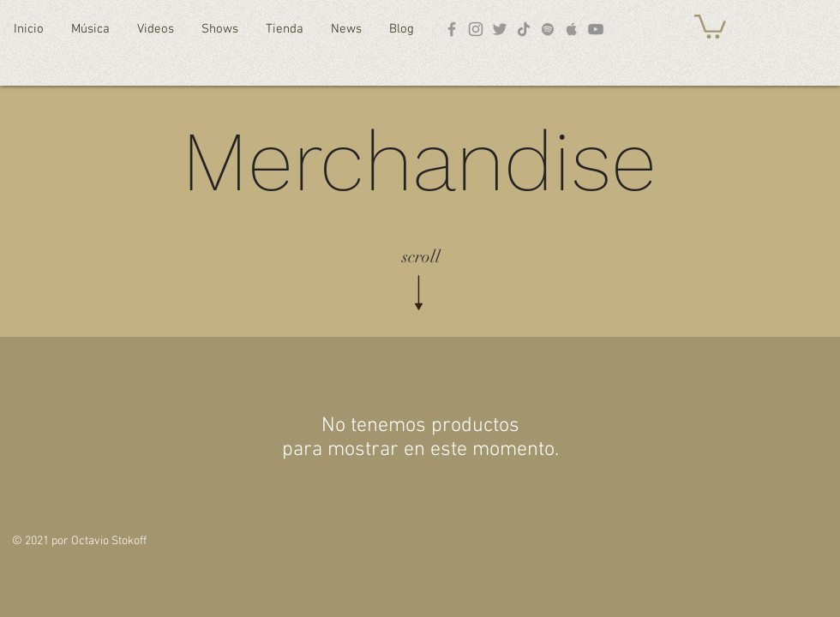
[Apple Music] (572, 29)
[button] (710, 25)
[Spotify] (548, 29)
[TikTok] (524, 29)
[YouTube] (596, 29)
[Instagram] (476, 29)
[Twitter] (500, 29)
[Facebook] (452, 29)
